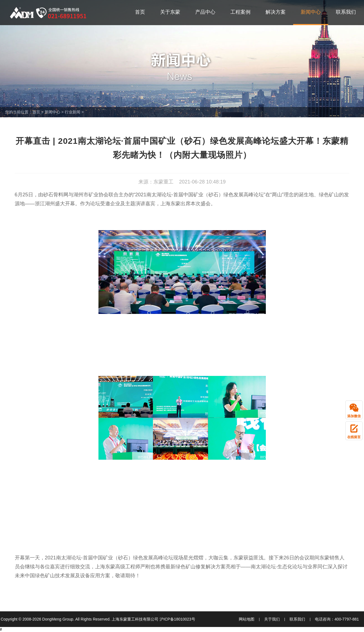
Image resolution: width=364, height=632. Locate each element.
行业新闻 (73, 112)
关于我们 (272, 619)
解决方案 (276, 12)
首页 (140, 12)
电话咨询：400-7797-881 (337, 619)
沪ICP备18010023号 (177, 619)
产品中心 (205, 12)
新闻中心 (311, 12)
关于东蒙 (170, 12)
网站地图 (247, 619)
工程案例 (240, 12)
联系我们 (346, 12)
